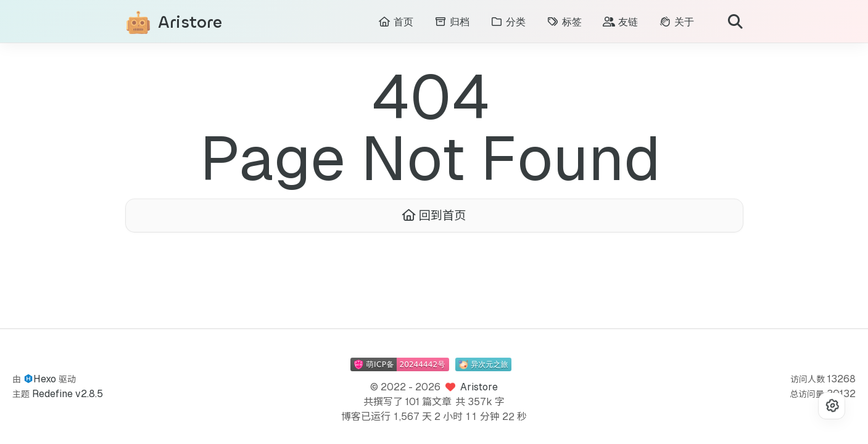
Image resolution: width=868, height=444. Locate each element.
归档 (452, 22)
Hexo (45, 379)
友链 (620, 22)
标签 (564, 22)
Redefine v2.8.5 (68, 394)
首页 (396, 22)
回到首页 (434, 216)
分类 (508, 22)
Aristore (190, 23)
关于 (676, 22)
